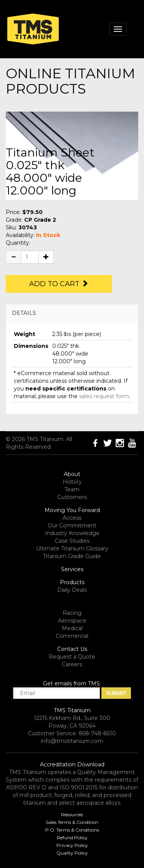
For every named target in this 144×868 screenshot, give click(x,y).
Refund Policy (72, 838)
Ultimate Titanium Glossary (72, 548)
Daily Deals (72, 590)
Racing (72, 613)
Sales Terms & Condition (72, 822)
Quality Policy (72, 853)
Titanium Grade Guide (72, 556)
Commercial (72, 636)
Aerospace (72, 621)
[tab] (72, 313)
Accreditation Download (72, 764)
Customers (72, 497)
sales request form (104, 396)
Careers (72, 664)
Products (72, 582)
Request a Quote (72, 657)
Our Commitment (72, 525)
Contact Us (72, 649)
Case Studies (72, 541)
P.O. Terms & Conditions (72, 830)
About (72, 474)
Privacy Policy (72, 845)
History (72, 482)
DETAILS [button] (24, 313)
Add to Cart (59, 284)
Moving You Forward (72, 510)
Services (72, 569)
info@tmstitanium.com (72, 741)
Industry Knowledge (72, 533)
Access (72, 518)
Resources (72, 814)
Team (72, 489)
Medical (72, 628)
